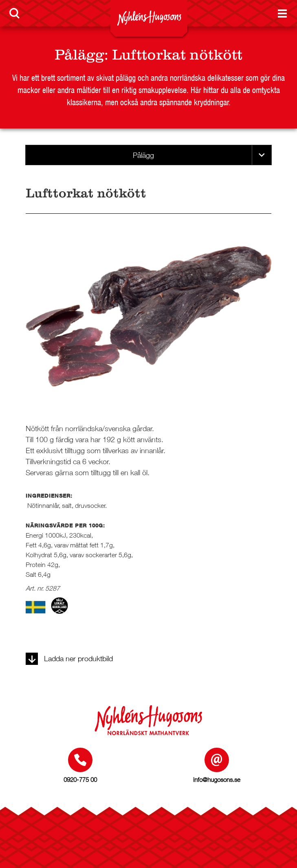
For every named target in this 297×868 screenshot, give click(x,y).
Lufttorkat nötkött (177, 55)
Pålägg (79, 55)
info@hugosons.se (217, 779)
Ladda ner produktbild (69, 659)
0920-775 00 (80, 779)
